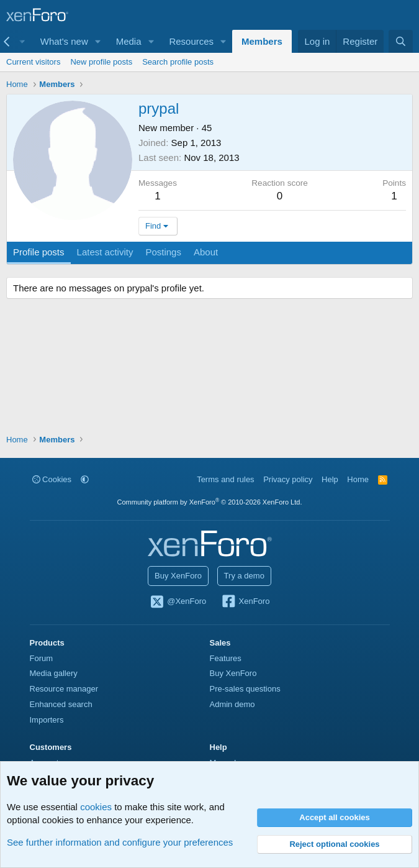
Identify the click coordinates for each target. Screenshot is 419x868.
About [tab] (206, 252)
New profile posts (101, 62)
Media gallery (54, 673)
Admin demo (232, 704)
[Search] (401, 41)
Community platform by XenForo (210, 502)
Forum (42, 658)
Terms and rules (225, 479)
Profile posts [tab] (39, 252)
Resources (191, 41)
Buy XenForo (178, 576)
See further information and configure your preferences (120, 842)
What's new (64, 41)
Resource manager (64, 689)
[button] (98, 41)
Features (226, 658)
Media (129, 41)
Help (330, 479)
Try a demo (244, 576)
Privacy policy (288, 479)
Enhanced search (61, 704)
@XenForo (178, 602)
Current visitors (33, 62)
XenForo (246, 602)
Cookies (52, 479)
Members (262, 41)
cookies (96, 807)
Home (358, 479)
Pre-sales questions (245, 689)
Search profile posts (178, 62)
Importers (47, 720)
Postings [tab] (163, 252)
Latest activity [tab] (105, 252)
